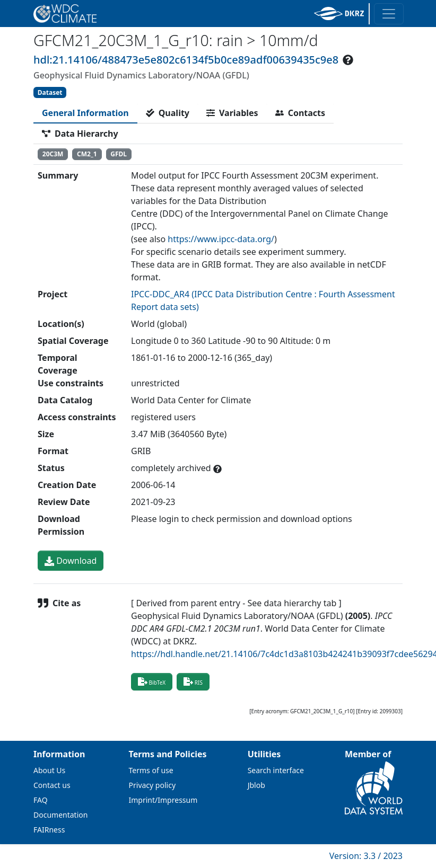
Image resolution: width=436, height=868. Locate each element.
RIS (193, 681)
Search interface (276, 770)
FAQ (41, 800)
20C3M (53, 154)
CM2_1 (87, 154)
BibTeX (152, 681)
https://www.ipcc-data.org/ (221, 239)
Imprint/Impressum (163, 800)
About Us (49, 770)
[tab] (85, 113)
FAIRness (49, 830)
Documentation (60, 815)
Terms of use (151, 770)
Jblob (256, 785)
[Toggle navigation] (389, 14)
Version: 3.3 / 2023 (366, 856)
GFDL (119, 154)
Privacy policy (152, 785)
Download (71, 561)
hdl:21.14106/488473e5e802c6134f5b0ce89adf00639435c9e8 (186, 60)
